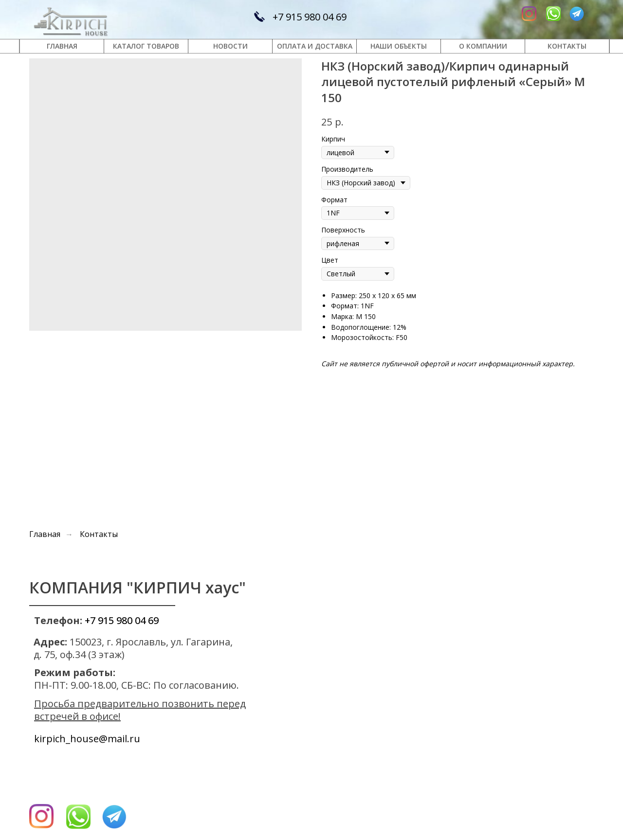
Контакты (99, 534)
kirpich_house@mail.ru (87, 739)
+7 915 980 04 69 (310, 17)
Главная (45, 534)
